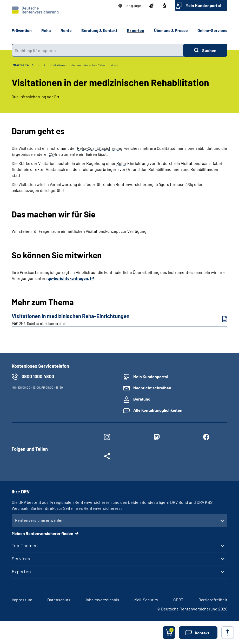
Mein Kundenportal (203, 5)
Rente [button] (66, 30)
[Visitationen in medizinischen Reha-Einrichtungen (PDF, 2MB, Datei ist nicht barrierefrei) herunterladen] (221, 319)
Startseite (21, 65)
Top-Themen (25, 545)
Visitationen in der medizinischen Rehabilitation (84, 65)
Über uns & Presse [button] (171, 30)
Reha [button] (46, 30)
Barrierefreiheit (213, 600)
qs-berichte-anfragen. (68, 278)
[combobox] (97, 50)
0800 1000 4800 (38, 376)
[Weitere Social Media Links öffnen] (107, 457)
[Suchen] (205, 50)
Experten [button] (136, 30)
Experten (21, 571)
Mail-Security (146, 600)
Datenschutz (59, 600)
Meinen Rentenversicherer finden (42, 533)
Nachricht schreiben (152, 388)
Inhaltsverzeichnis (102, 600)
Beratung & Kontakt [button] (99, 30)
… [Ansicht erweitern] (39, 65)
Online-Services (212, 30)
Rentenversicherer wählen (39, 520)
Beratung (142, 399)
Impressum (22, 600)
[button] (130, 6)
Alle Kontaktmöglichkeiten (158, 410)
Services (21, 558)
